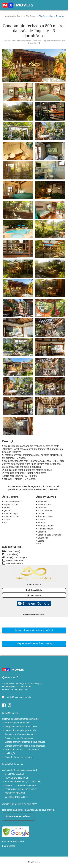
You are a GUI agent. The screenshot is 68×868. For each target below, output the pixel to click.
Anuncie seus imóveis (18, 816)
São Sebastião (46, 16)
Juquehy (60, 16)
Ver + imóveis (34, 595)
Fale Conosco (9, 846)
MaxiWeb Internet (13, 764)
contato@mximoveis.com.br (18, 697)
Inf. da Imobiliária (34, 590)
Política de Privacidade (13, 841)
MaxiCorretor (10, 713)
